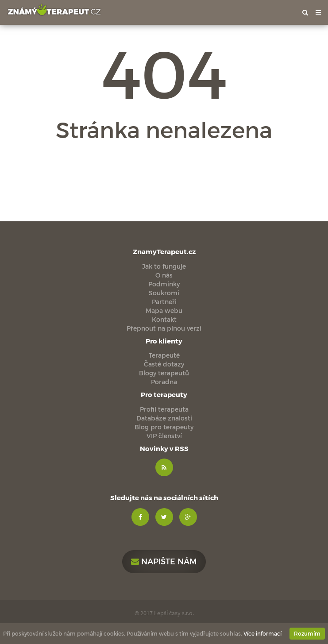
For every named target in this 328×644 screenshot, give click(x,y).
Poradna (164, 382)
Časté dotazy (164, 364)
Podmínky (164, 284)
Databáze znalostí (164, 418)
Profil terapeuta (164, 409)
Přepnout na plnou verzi (164, 328)
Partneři (164, 302)
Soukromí (164, 293)
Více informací (262, 633)
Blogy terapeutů (164, 373)
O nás (164, 275)
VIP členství (164, 436)
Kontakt (164, 319)
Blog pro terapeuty (164, 427)
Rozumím (307, 633)
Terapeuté (164, 355)
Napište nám (164, 561)
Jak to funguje (164, 266)
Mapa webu (164, 310)
